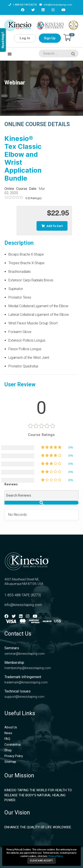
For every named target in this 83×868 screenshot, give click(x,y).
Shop (8, 750)
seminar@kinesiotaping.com (25, 654)
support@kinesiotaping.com (24, 697)
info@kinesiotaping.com (56, 5)
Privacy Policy (14, 756)
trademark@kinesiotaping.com (26, 682)
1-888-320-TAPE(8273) (23, 5)
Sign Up (50, 38)
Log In (25, 38)
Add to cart (52, 226)
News (8, 733)
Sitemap (10, 762)
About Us (11, 727)
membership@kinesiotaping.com (28, 668)
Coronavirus (13, 745)
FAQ (7, 739)
